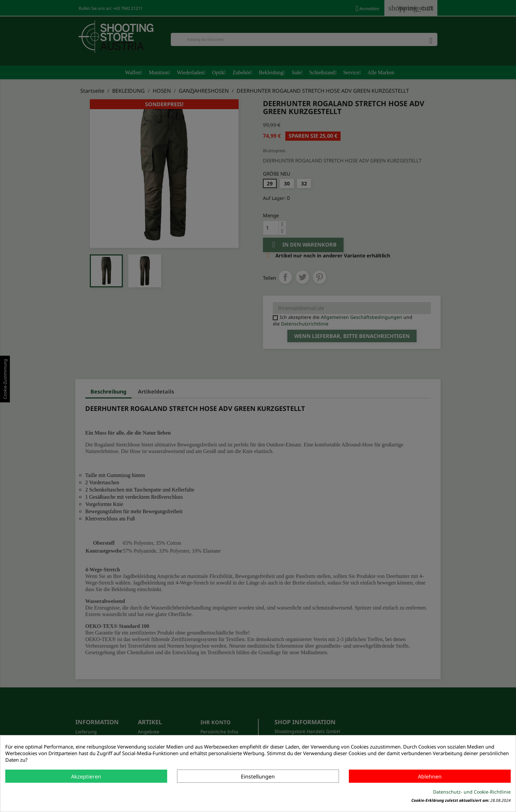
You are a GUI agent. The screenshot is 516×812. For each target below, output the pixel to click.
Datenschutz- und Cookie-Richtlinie (472, 792)
